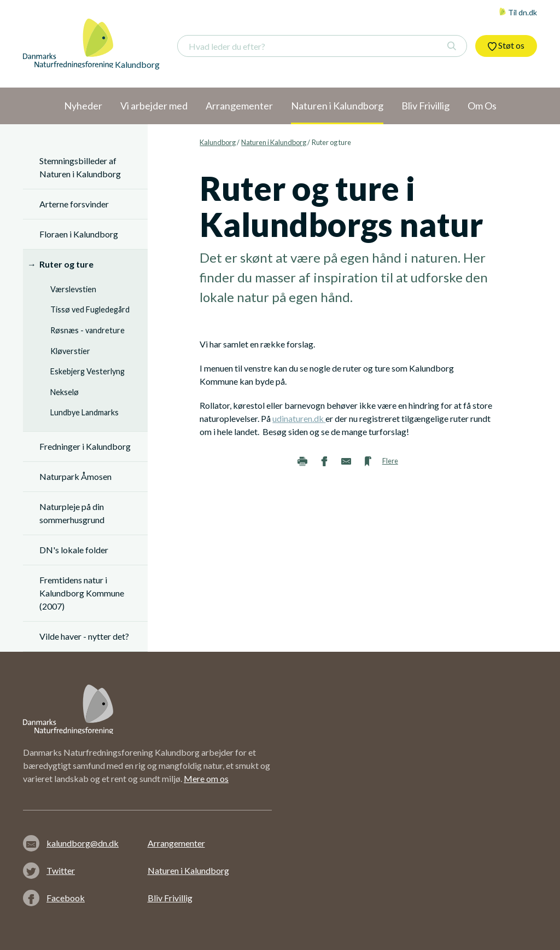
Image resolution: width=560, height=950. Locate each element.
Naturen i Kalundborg (274, 142)
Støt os (506, 45)
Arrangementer (176, 843)
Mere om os (206, 778)
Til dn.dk (518, 12)
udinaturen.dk (298, 418)
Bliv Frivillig (170, 898)
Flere (390, 461)
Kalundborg (218, 142)
